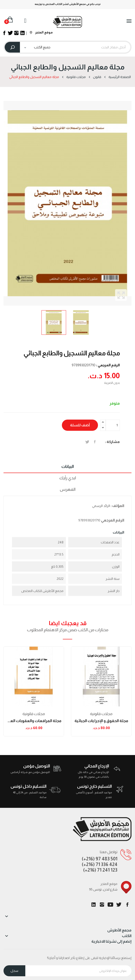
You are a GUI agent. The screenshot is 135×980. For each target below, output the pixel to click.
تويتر (119, 905)
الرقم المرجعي (113, 520)
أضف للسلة (80, 425)
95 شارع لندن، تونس (103, 889)
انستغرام (102, 905)
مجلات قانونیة (34, 714)
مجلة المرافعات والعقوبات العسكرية (34, 721)
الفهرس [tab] (68, 489)
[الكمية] (113, 425)
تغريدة (87, 442)
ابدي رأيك (68, 478)
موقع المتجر (41, 32)
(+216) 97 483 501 (100, 859)
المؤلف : (117, 506)
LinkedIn (94, 905)
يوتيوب (110, 905)
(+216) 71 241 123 (100, 870)
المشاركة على (95, 442)
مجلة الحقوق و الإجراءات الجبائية (101, 721)
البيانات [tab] (68, 467)
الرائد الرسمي (101, 506)
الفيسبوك (127, 905)
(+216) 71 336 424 (100, 864)
